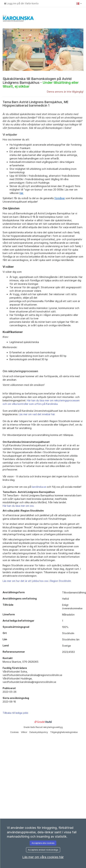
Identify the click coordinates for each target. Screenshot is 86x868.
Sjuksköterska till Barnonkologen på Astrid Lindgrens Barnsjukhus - (41, 83)
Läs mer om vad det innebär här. (37, 414)
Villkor (24, 732)
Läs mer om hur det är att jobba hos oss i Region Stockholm (37, 581)
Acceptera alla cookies (43, 843)
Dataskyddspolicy (39, 732)
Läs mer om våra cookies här (43, 857)
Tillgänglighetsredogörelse (64, 732)
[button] (79, 3)
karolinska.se (39, 487)
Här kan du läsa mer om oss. (18, 506)
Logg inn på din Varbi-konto (21, 3)
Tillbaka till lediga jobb (15, 713)
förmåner (60, 198)
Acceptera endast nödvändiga (43, 850)
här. (22, 193)
